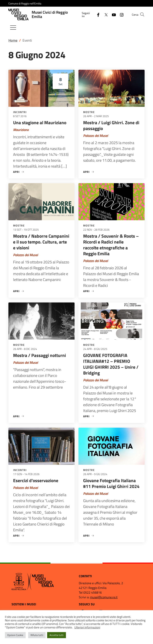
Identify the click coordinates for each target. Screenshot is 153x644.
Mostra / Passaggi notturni (40, 355)
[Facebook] (97, 14)
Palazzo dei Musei (96, 136)
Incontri (20, 112)
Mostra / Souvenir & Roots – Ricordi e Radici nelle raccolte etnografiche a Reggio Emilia (111, 245)
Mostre (89, 112)
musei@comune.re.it (104, 597)
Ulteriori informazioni (87, 627)
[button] (142, 14)
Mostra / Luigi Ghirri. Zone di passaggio (111, 125)
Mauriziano (21, 130)
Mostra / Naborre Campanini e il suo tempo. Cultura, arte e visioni (41, 242)
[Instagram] (120, 14)
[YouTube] (112, 14)
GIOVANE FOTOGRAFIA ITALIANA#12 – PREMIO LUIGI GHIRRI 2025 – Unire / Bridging (111, 364)
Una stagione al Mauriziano (40, 123)
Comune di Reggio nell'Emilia (25, 3)
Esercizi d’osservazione (36, 480)
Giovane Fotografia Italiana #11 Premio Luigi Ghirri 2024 (111, 483)
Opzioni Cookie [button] (15, 635)
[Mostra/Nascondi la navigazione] (13, 28)
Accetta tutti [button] (57, 635)
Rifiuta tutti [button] (37, 635)
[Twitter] (104, 14)
